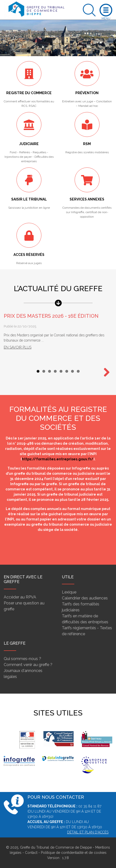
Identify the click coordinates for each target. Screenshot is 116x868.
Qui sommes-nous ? (22, 659)
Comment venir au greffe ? (28, 665)
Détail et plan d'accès (88, 832)
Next (105, 373)
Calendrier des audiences (85, 598)
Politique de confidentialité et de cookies (74, 853)
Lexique (69, 592)
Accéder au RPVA (20, 597)
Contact (31, 853)
